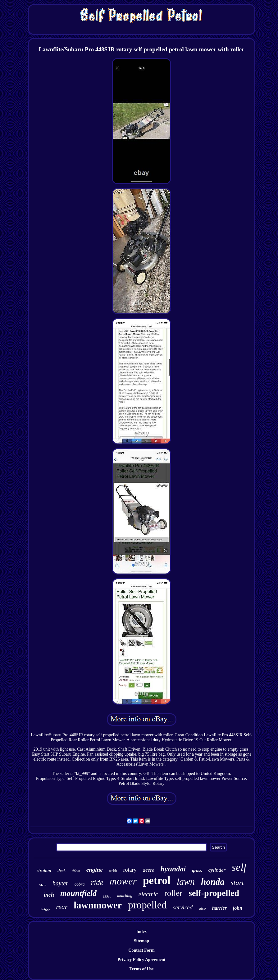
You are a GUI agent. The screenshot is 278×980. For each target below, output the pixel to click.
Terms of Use (141, 969)
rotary (130, 870)
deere (148, 870)
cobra (80, 884)
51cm (43, 885)
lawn (186, 882)
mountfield (78, 893)
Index (141, 932)
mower (123, 881)
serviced (183, 907)
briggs (45, 909)
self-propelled (214, 893)
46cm (76, 871)
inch (49, 895)
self (239, 867)
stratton (44, 870)
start (237, 883)
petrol (157, 881)
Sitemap (141, 941)
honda (213, 882)
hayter (60, 883)
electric (148, 894)
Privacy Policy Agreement (141, 960)
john (238, 908)
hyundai (173, 869)
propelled (147, 905)
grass (197, 870)
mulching (125, 896)
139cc (107, 896)
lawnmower (98, 905)
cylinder (217, 870)
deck (62, 871)
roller (173, 893)
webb (113, 871)
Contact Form (141, 950)
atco (202, 908)
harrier (219, 908)
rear (62, 907)
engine (95, 870)
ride (97, 882)
